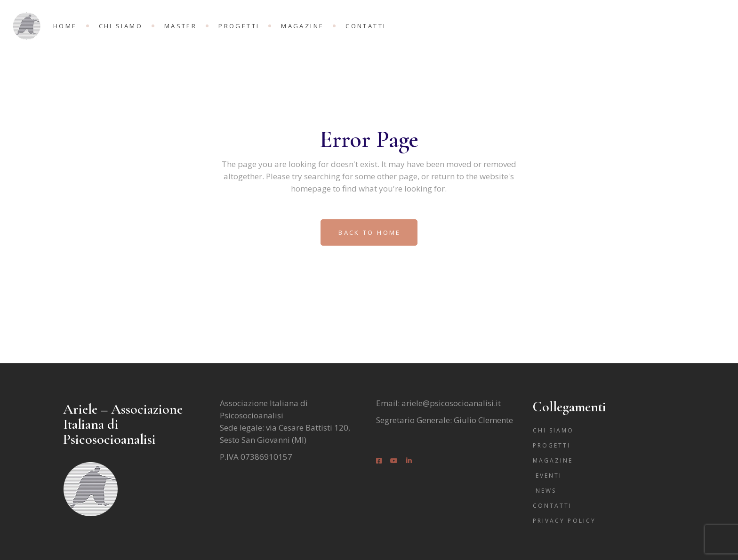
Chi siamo (553, 430)
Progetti (552, 445)
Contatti (553, 506)
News (546, 491)
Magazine (553, 460)
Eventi (549, 476)
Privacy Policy (565, 521)
